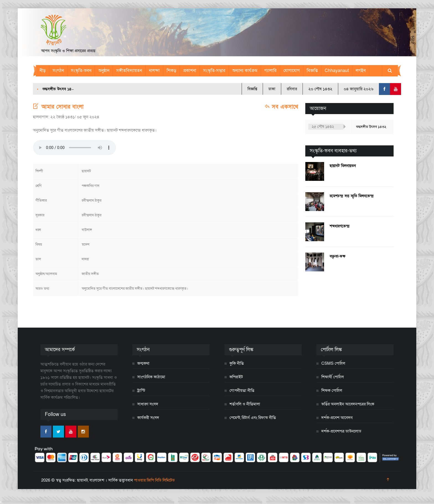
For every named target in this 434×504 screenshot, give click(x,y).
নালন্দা (154, 71)
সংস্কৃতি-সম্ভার (214, 71)
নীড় (43, 71)
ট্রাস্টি (141, 390)
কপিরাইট (236, 377)
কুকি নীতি (237, 363)
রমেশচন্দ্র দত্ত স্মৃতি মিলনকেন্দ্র (352, 196)
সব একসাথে (281, 107)
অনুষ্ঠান (104, 71)
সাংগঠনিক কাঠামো (151, 377)
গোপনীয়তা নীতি (242, 390)
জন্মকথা (143, 363)
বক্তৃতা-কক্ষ (338, 256)
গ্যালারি (270, 71)
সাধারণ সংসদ (148, 404)
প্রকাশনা (190, 71)
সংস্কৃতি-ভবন (81, 71)
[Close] (1, 502)
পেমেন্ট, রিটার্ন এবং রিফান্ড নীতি (253, 418)
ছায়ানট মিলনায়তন (343, 166)
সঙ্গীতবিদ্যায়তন (129, 71)
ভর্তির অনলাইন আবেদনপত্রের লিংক (348, 404)
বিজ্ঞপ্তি (312, 71)
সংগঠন (58, 71)
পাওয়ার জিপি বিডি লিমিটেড (154, 480)
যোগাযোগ (292, 71)
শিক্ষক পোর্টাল (332, 390)
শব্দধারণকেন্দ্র (340, 226)
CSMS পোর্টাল (333, 363)
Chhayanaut (337, 71)
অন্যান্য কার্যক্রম (245, 71)
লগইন (361, 71)
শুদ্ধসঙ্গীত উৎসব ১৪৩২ (59, 89)
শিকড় (171, 71)
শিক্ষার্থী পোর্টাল (333, 377)
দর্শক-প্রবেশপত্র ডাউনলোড (341, 431)
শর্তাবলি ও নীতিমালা (245, 404)
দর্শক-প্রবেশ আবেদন (337, 418)
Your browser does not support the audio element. (74, 148)
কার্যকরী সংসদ (148, 418)
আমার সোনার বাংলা (63, 107)
